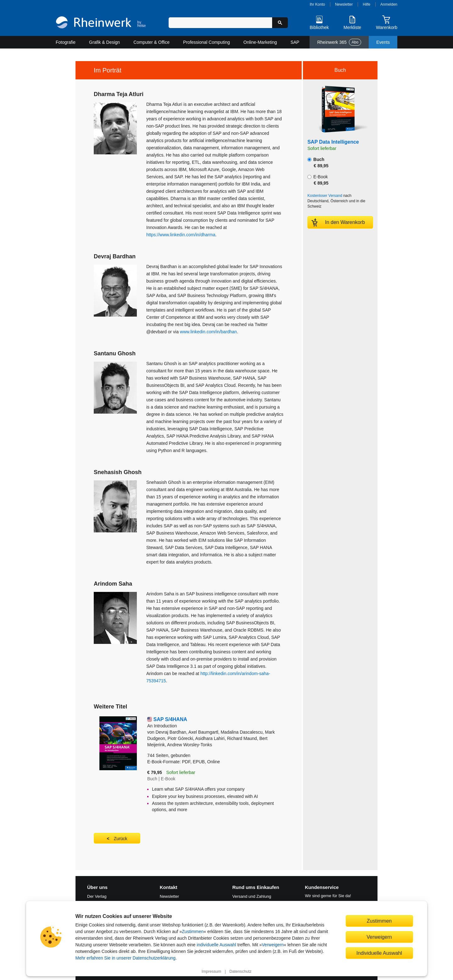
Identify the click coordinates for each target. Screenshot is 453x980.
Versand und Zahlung (252, 896)
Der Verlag (97, 896)
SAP (295, 42)
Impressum (211, 971)
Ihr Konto (318, 4)
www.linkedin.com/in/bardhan (208, 332)
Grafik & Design (104, 42)
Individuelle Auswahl (379, 953)
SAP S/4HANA (215, 723)
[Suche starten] (280, 23)
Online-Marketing (260, 42)
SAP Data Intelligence (333, 142)
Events (383, 42)
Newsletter (344, 4)
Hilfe (366, 4)
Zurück (121, 839)
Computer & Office (151, 42)
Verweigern (273, 945)
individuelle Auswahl (216, 945)
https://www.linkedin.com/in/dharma (181, 235)
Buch (318, 163)
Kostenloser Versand (325, 196)
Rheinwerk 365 (339, 42)
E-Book (318, 180)
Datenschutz (240, 971)
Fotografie (66, 42)
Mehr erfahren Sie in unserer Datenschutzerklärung (126, 958)
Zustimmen (193, 931)
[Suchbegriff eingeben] (220, 23)
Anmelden (389, 4)
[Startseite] (101, 23)
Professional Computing (207, 42)
